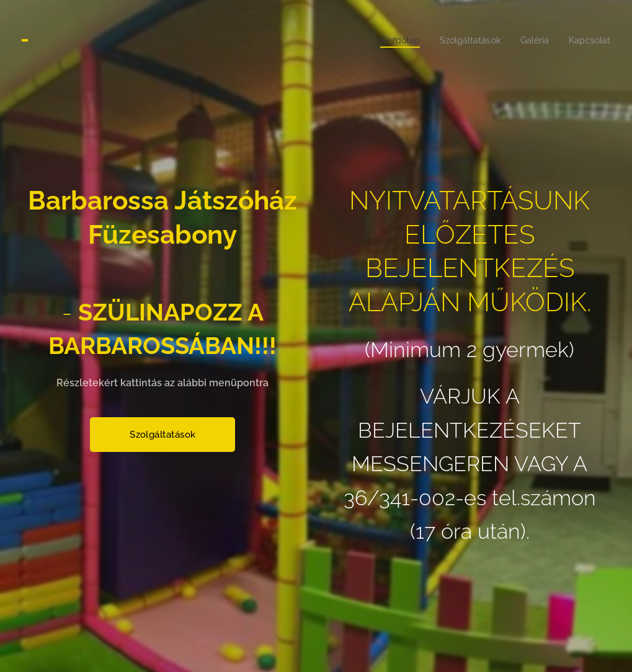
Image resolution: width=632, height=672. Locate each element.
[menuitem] (390, 40)
